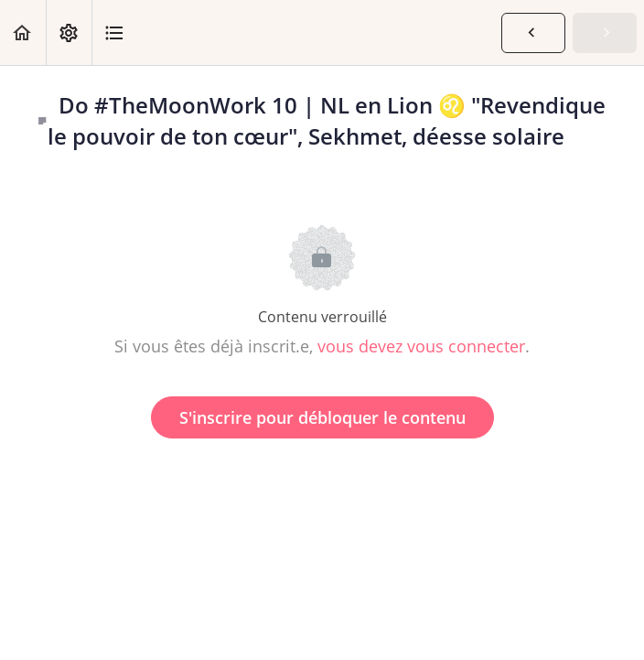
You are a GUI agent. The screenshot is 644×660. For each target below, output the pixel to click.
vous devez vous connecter (421, 346)
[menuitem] (69, 32)
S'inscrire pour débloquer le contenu (322, 417)
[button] (23, 32)
